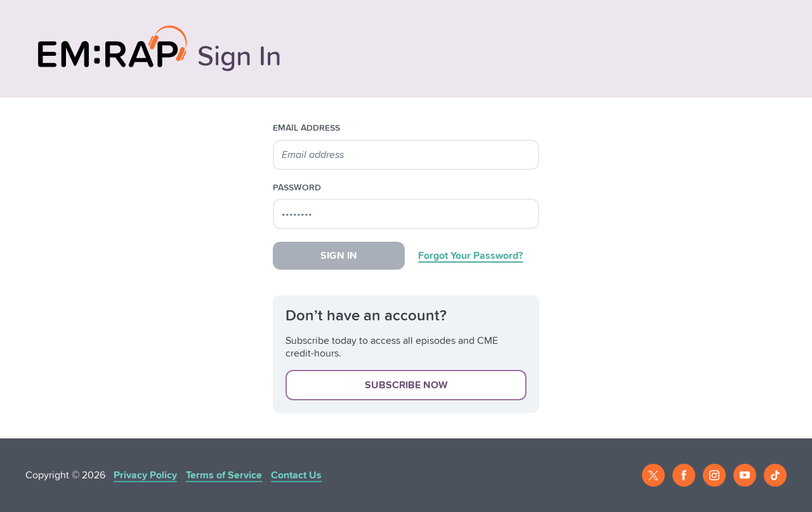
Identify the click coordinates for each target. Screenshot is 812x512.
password (297, 188)
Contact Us (296, 475)
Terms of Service (224, 475)
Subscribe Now (406, 385)
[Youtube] (745, 475)
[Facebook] (684, 475)
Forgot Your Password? (470, 256)
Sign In (339, 256)
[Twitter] (653, 475)
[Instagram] (714, 475)
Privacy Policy (145, 475)
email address (306, 128)
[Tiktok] (775, 475)
